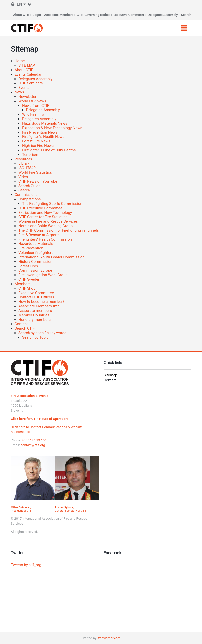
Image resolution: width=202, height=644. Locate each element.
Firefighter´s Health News (43, 137)
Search (186, 15)
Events (24, 88)
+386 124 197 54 (34, 440)
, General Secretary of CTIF (71, 509)
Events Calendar (28, 74)
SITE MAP (27, 65)
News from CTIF (36, 106)
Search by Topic (35, 337)
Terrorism (30, 155)
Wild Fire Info (33, 114)
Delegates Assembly (163, 15)
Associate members (35, 311)
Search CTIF (25, 328)
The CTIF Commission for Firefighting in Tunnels (59, 230)
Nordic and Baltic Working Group (45, 226)
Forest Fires (28, 266)
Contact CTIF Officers (36, 297)
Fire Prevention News (40, 132)
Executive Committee (129, 15)
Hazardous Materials (36, 244)
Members (23, 284)
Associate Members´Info (39, 306)
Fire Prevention (31, 248)
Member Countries (34, 315)
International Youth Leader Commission (51, 257)
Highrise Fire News (38, 146)
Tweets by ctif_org (26, 565)
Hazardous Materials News (45, 123)
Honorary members (34, 320)
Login (37, 15)
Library (24, 163)
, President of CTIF (22, 509)
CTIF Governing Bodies (93, 15)
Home (20, 61)
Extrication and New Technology (45, 213)
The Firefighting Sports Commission (52, 204)
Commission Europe (35, 270)
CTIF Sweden (29, 279)
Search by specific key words (42, 333)
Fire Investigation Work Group (43, 275)
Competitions (30, 199)
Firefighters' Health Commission (45, 239)
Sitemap (111, 375)
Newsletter (27, 97)
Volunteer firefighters (36, 253)
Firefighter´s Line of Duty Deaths (49, 150)
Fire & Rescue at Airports (39, 235)
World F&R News (32, 101)
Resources (23, 159)
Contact (21, 324)
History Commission (35, 262)
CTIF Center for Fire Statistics (43, 217)
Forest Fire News (36, 141)
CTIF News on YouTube (38, 181)
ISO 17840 (27, 168)
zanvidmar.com (109, 638)
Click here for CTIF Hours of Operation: (40, 419)
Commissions (26, 195)
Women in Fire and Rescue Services (48, 221)
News (19, 92)
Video (23, 177)
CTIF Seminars (31, 83)
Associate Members (59, 15)
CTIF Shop (27, 288)
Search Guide (29, 186)
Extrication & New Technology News (52, 128)
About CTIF (21, 15)
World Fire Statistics (35, 172)
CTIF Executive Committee (40, 208)
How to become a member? (41, 302)
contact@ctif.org (33, 445)
